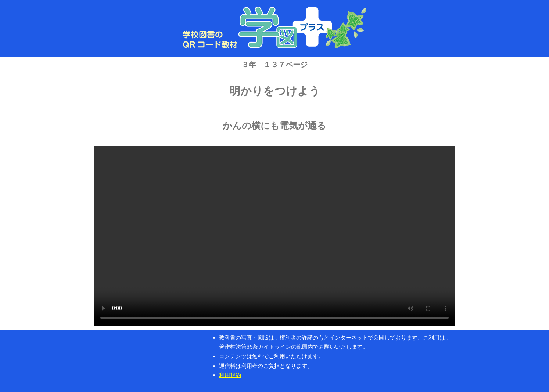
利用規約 (230, 375)
